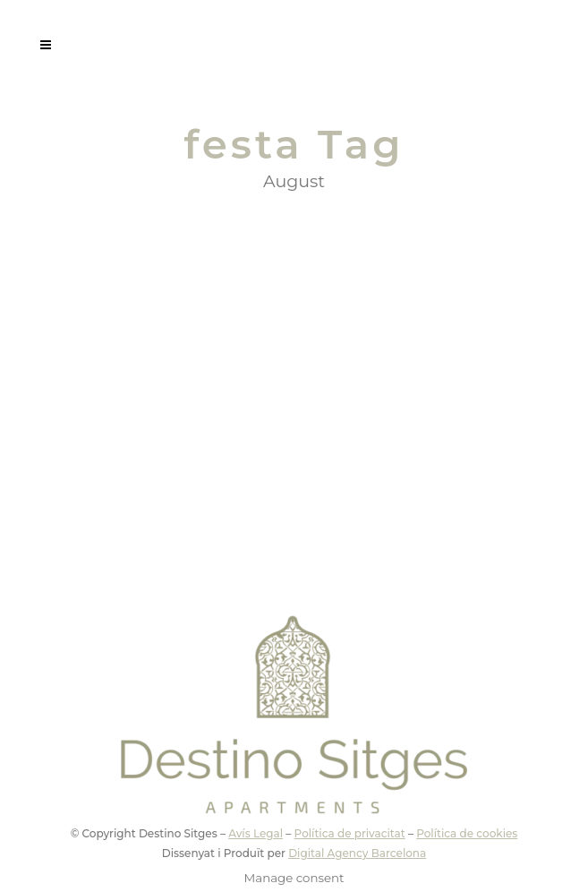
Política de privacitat (350, 833)
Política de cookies (467, 833)
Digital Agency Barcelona (357, 853)
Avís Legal (256, 833)
